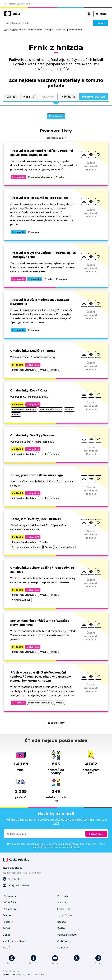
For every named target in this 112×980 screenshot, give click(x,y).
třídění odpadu (35, 30)
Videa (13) (29, 97)
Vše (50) (12, 97)
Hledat (101, 23)
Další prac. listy (56, 723)
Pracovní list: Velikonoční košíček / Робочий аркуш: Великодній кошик (42, 153)
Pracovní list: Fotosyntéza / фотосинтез (39, 198)
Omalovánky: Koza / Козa (29, 390)
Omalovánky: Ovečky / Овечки (32, 435)
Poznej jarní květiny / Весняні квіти (36, 519)
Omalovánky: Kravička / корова (33, 351)
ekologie (49, 30)
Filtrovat (58, 116)
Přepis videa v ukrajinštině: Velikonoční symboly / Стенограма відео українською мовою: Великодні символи (41, 676)
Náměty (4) (68, 97)
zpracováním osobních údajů (63, 847)
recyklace (60, 30)
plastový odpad (75, 30)
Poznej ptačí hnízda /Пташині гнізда (37, 475)
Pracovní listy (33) (94, 97)
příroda (23, 30)
